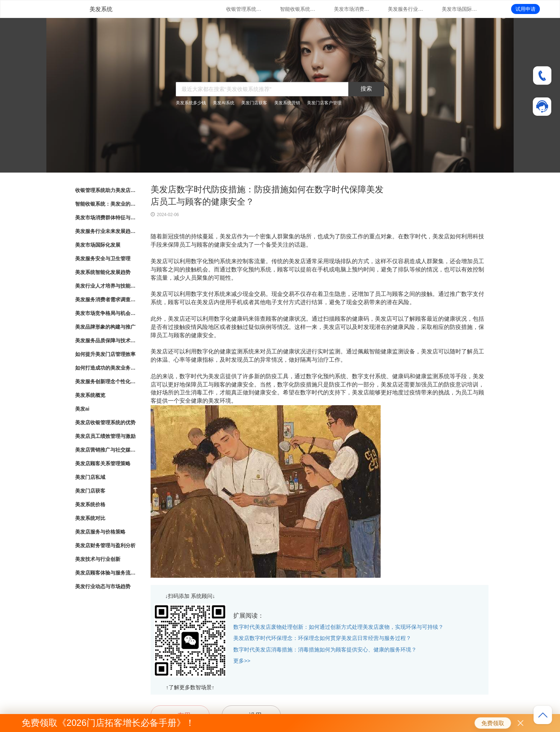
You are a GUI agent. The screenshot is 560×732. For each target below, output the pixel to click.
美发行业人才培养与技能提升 (106, 286)
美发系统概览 (90, 395)
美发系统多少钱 (191, 103)
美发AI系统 (223, 103)
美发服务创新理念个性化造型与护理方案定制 (106, 381)
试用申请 (525, 9)
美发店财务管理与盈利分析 (105, 545)
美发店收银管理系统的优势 (105, 422)
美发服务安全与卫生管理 (103, 259)
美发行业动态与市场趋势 (103, 586)
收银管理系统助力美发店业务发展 (244, 9)
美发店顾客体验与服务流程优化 (106, 573)
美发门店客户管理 (324, 103)
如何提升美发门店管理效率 (105, 354)
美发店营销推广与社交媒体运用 (106, 450)
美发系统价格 (90, 504)
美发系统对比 (90, 518)
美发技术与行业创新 (98, 559)
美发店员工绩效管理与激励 (105, 436)
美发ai (82, 409)
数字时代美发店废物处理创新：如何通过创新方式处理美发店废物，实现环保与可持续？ (338, 627)
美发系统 (101, 9)
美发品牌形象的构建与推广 (105, 327)
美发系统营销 (287, 103)
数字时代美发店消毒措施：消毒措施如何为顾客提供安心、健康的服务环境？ (325, 649)
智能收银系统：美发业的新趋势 (298, 9)
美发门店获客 (254, 103)
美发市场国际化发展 (460, 9)
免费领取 (493, 723)
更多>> (242, 661)
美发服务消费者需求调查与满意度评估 (106, 299)
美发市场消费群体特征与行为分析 (352, 9)
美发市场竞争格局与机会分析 (106, 313)
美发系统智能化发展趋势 (103, 272)
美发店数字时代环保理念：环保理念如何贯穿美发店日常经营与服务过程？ (322, 638)
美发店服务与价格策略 (100, 532)
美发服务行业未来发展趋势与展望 (406, 9)
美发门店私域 (90, 477)
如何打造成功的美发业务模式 (106, 368)
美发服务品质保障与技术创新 (106, 340)
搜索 (366, 89)
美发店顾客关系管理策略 (103, 463)
